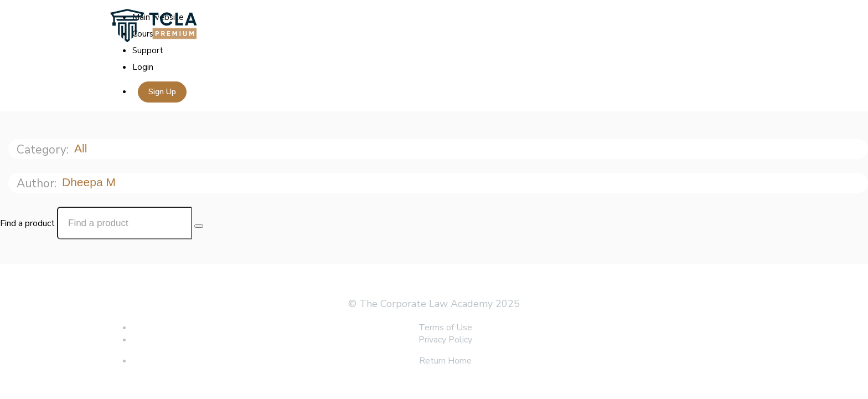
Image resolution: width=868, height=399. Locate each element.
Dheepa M (91, 182)
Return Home (445, 361)
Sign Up (162, 92)
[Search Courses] (199, 226)
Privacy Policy (445, 340)
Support (148, 50)
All (82, 148)
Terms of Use (445, 328)
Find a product (27, 223)
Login (143, 67)
